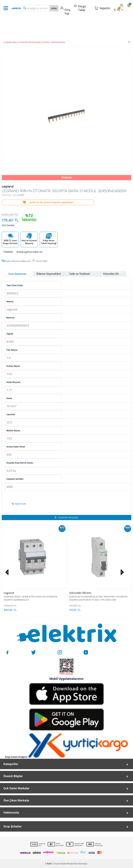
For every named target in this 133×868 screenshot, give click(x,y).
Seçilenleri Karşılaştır (67, 517)
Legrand (9, 593)
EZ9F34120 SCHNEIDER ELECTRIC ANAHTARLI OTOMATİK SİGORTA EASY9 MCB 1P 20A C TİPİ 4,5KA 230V (98, 598)
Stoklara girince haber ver (29, 252)
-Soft (48, 864)
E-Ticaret (56, 864)
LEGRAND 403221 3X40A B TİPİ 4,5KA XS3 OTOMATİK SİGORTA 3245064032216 (30, 598)
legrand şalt (20, 504)
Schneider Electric (80, 593)
